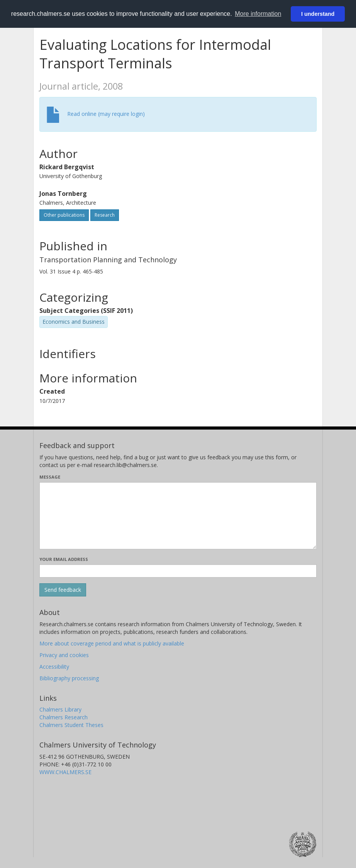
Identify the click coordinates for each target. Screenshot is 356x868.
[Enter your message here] (178, 516)
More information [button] (258, 14)
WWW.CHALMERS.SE (65, 772)
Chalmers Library (60, 709)
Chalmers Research (64, 717)
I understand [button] (318, 14)
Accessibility (54, 667)
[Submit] (63, 590)
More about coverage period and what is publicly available (112, 643)
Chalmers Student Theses (71, 725)
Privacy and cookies (64, 655)
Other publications (64, 215)
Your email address (64, 559)
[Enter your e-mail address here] (178, 571)
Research (105, 215)
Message (50, 477)
